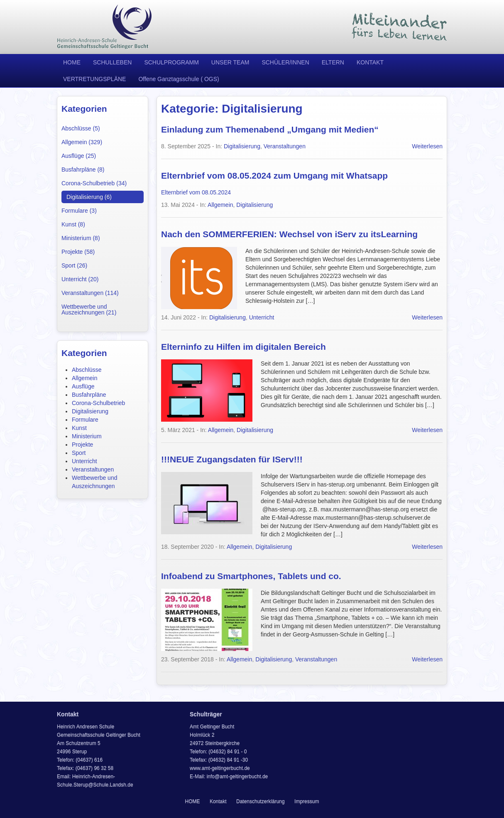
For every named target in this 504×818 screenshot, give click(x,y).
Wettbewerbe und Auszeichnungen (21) (89, 310)
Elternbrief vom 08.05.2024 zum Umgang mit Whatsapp (274, 176)
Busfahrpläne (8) (83, 169)
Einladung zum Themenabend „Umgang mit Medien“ (270, 129)
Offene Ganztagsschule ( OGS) (179, 79)
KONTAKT (370, 62)
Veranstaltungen (93, 469)
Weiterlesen (427, 146)
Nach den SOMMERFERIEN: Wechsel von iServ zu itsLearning (289, 234)
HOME (72, 62)
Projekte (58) (78, 252)
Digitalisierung (90, 411)
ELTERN (333, 62)
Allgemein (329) (82, 142)
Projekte (82, 445)
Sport (79, 453)
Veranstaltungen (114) (90, 293)
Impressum (307, 801)
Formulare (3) (79, 211)
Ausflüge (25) (79, 156)
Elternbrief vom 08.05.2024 (196, 192)
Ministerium (87, 436)
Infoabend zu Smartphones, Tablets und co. (251, 576)
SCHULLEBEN (112, 62)
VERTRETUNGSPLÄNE (94, 79)
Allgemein (84, 378)
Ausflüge (83, 386)
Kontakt (218, 801)
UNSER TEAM (230, 62)
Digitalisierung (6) (89, 197)
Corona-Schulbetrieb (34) (94, 183)
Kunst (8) (73, 224)
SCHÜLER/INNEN (285, 62)
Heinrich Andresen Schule (105, 27)
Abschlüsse (87, 370)
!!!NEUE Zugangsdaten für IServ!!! (232, 459)
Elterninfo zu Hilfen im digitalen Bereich (243, 347)
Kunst (79, 428)
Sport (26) (74, 265)
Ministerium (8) (81, 238)
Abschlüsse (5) (81, 128)
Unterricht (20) (80, 279)
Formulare (85, 420)
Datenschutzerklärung (261, 801)
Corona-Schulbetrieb (98, 403)
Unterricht (84, 461)
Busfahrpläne (89, 395)
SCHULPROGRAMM (171, 62)
